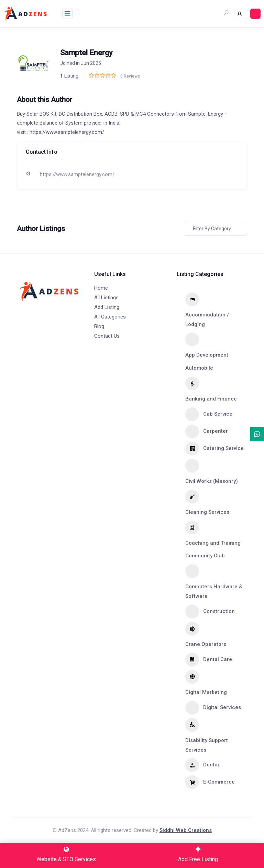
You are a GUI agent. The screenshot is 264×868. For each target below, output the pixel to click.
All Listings (106, 298)
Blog (99, 326)
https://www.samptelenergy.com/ (77, 174)
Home (101, 288)
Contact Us (107, 336)
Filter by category (212, 229)
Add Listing (107, 307)
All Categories (110, 317)
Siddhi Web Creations (186, 830)
